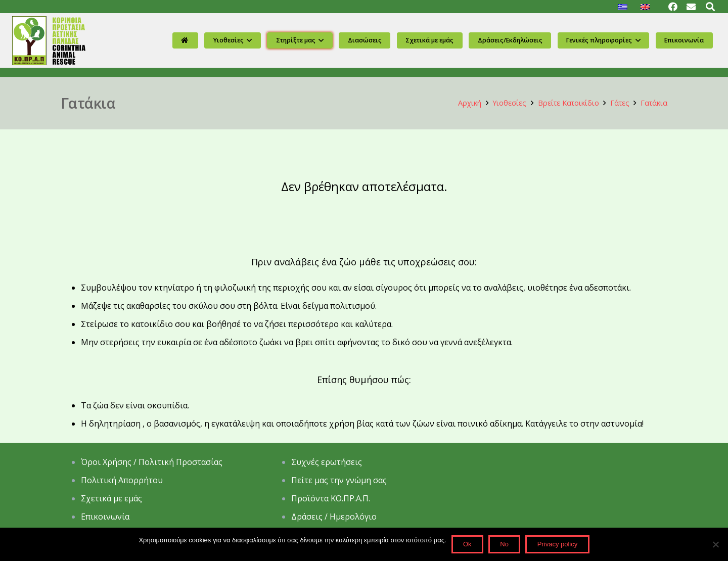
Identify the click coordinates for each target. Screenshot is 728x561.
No (504, 544)
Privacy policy (557, 544)
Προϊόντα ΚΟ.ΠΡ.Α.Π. (331, 498)
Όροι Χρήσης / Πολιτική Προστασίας (152, 462)
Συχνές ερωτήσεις (327, 462)
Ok (467, 544)
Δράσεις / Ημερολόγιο (334, 517)
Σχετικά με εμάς (111, 498)
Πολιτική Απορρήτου (123, 480)
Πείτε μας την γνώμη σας (340, 480)
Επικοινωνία (105, 517)
